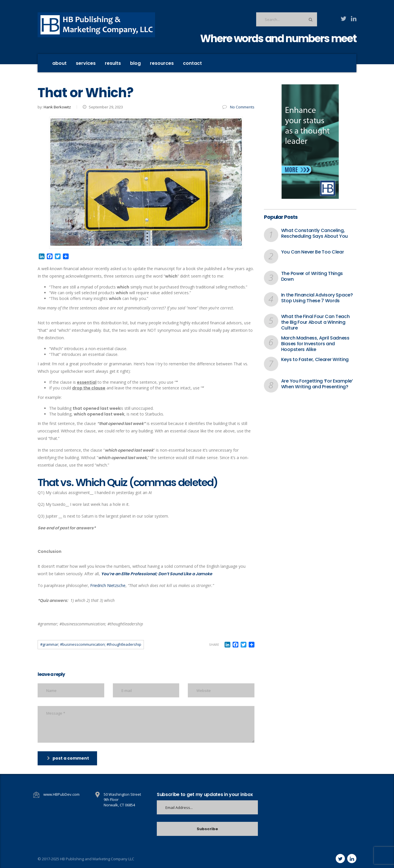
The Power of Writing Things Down (312, 276)
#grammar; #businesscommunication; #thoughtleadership (91, 644)
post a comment (68, 758)
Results (113, 63)
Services (86, 63)
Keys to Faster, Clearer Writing (315, 360)
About (59, 63)
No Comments (238, 107)
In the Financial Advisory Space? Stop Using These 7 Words (317, 298)
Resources (162, 63)
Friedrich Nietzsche (108, 585)
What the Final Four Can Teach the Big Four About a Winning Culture (315, 322)
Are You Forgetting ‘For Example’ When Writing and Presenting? (317, 384)
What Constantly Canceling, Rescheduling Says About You (314, 233)
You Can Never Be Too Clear (313, 252)
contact (192, 63)
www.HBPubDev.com (61, 794)
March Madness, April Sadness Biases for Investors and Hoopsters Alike (315, 344)
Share (214, 644)
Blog (135, 63)
